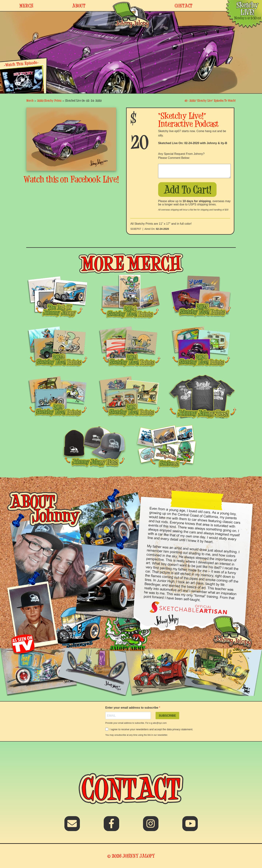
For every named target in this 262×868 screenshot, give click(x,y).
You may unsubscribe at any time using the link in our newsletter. (137, 735)
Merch (30, 101)
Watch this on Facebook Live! (71, 179)
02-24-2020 (162, 229)
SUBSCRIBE (167, 716)
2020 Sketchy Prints (49, 101)
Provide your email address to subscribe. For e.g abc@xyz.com (136, 723)
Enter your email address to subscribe (132, 708)
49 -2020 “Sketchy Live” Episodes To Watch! (210, 101)
